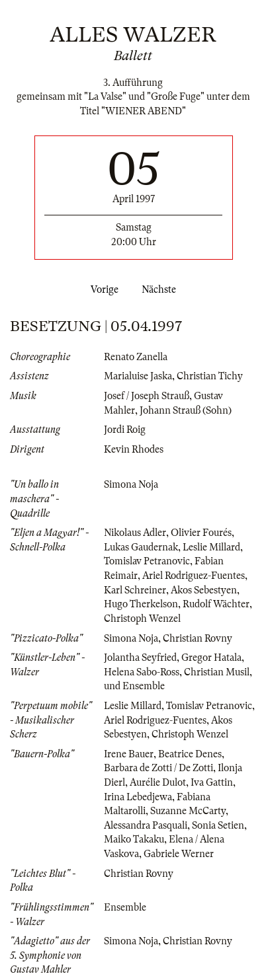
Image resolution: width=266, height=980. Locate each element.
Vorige (102, 289)
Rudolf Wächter (216, 604)
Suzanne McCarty (188, 811)
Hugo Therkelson (141, 604)
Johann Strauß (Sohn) (186, 410)
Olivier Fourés (201, 533)
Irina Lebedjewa (138, 797)
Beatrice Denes (190, 754)
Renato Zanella (136, 357)
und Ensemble (134, 686)
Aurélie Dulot (158, 782)
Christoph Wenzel (142, 619)
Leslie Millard (211, 547)
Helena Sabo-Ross (142, 672)
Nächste (161, 289)
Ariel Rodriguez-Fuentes (194, 576)
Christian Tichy (210, 376)
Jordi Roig (125, 430)
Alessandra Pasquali (146, 825)
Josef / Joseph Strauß (147, 396)
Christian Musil (217, 672)
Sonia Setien (218, 825)
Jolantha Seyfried (140, 658)
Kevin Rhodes (134, 449)
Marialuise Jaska (138, 376)
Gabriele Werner (179, 854)
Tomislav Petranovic (147, 561)
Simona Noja (131, 484)
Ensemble (125, 907)
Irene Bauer (129, 754)
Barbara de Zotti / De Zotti (158, 768)
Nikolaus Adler (135, 533)
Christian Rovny (198, 638)
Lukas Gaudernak (141, 547)
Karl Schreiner (135, 590)
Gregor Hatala (211, 658)
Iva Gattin (212, 782)
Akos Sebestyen (204, 590)
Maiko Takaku (134, 839)
